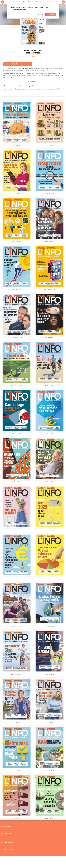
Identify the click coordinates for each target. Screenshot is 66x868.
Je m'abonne (51, 15)
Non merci (40, 15)
